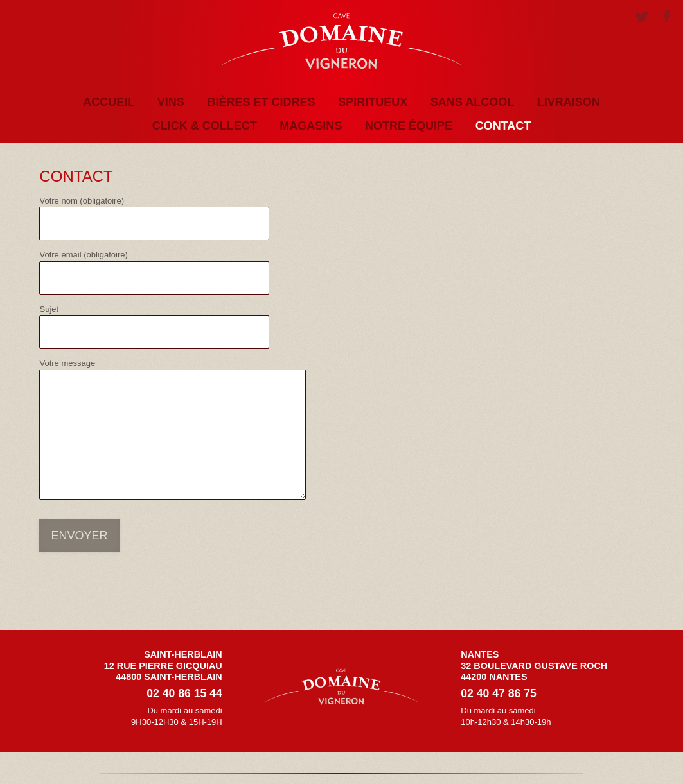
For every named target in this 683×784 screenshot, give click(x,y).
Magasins (311, 126)
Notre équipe (409, 126)
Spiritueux (373, 102)
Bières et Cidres (261, 102)
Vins (171, 102)
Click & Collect (205, 126)
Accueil (109, 102)
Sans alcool (472, 102)
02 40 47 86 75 (498, 693)
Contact (503, 126)
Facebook (666, 18)
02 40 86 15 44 (184, 693)
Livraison (569, 102)
